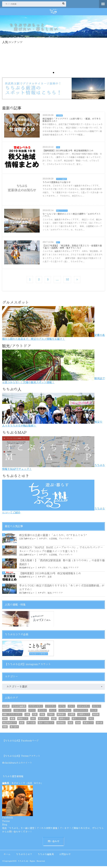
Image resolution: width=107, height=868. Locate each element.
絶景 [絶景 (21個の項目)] (22, 724)
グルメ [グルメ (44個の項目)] (71, 708)
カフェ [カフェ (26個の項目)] (62, 708)
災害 (50, 578)
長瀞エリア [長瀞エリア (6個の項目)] (88, 724)
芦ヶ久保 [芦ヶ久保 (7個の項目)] (31, 724)
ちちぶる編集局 (46, 856)
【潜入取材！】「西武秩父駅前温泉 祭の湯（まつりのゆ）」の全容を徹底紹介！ (62, 564)
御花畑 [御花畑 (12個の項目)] (96, 716)
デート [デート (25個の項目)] (53, 712)
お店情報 (53, 540)
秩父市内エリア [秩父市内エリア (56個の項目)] (10, 724)
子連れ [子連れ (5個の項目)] (51, 716)
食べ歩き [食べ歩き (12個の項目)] (14, 728)
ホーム (7, 856)
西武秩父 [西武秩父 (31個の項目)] (61, 724)
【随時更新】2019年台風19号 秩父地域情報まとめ (50, 575)
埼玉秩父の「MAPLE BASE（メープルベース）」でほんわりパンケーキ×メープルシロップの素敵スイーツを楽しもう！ (61, 551)
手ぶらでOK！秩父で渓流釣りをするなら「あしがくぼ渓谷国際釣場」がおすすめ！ (62, 589)
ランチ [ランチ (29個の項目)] (94, 712)
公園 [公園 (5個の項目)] (27, 716)
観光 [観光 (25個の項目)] (70, 724)
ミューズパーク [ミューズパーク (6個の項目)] (81, 712)
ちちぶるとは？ (24, 856)
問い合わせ (54, 843)
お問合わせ (65, 856)
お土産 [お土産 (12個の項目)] (6, 708)
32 (68, 281)
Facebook (7, 819)
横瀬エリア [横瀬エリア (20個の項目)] (23, 720)
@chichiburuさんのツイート (17, 764)
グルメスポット (66, 540)
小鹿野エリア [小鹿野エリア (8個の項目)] (84, 716)
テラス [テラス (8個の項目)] (32, 712)
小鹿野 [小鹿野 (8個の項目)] (71, 716)
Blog (5, 826)
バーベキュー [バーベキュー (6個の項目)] (65, 712)
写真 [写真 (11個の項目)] (35, 716)
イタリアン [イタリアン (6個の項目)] (51, 708)
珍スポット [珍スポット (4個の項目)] (44, 720)
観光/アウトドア (71, 569)
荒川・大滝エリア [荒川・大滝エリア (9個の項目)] (46, 724)
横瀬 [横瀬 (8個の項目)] (12, 720)
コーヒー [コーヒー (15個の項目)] (97, 708)
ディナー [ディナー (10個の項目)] (42, 712)
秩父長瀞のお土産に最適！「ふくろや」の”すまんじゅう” (53, 537)
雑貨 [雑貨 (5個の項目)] (5, 728)
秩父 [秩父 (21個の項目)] (91, 720)
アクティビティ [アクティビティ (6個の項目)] (36, 708)
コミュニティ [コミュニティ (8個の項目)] (83, 708)
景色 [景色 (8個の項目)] (5, 720)
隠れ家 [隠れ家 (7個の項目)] (99, 724)
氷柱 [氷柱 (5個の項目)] (33, 720)
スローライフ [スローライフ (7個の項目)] (20, 712)
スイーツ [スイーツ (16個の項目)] (7, 712)
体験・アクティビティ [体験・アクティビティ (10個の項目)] (12, 716)
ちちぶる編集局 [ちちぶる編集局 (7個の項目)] (19, 708)
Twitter (6, 823)
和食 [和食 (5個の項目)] (42, 716)
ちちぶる (22, 863)
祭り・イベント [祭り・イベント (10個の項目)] (79, 720)
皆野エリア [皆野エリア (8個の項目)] (64, 720)
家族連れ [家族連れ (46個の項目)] (61, 716)
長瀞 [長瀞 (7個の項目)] (78, 724)
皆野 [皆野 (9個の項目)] (54, 720)
